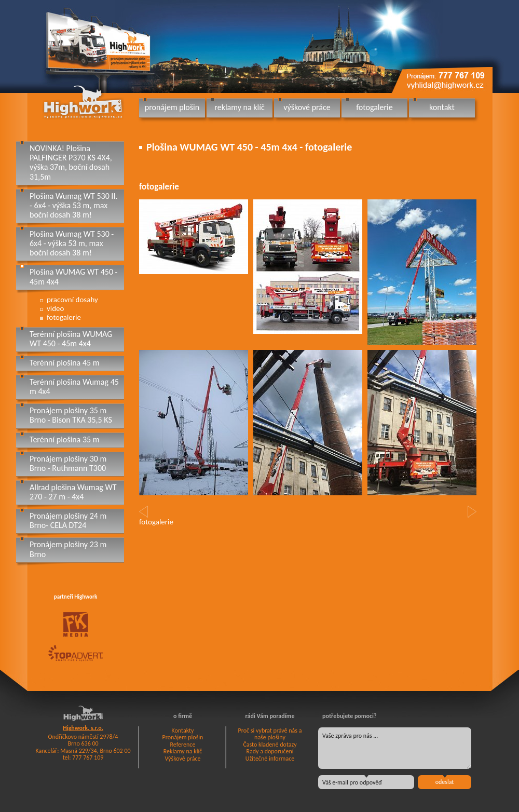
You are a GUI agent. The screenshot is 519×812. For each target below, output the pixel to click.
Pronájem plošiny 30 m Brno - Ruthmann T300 (68, 463)
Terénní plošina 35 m (65, 439)
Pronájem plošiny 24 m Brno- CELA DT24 (68, 520)
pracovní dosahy (72, 300)
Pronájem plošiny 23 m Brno (68, 549)
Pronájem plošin (183, 737)
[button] (144, 512)
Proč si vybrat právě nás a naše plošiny (270, 734)
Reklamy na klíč (183, 751)
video (55, 308)
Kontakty (182, 730)
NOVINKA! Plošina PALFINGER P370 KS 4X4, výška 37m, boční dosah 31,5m (71, 162)
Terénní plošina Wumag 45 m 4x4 (74, 387)
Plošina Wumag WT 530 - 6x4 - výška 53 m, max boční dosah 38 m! (72, 243)
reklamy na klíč (239, 107)
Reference (183, 745)
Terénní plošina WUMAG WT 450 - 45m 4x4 (71, 339)
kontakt (442, 107)
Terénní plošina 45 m (65, 363)
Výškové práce (183, 759)
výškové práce (307, 107)
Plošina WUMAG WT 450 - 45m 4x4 (74, 276)
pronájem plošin (172, 107)
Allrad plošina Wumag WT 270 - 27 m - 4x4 (73, 492)
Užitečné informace (270, 759)
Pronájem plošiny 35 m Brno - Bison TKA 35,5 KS (71, 415)
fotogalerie (374, 107)
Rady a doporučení (270, 751)
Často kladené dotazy (270, 745)
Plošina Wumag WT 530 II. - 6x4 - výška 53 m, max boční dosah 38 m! (73, 205)
